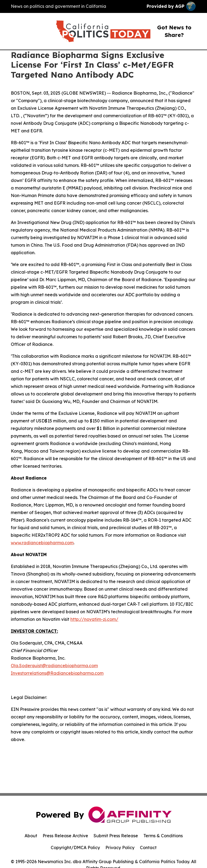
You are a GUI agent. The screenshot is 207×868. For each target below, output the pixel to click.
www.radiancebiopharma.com (42, 543)
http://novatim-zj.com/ (94, 619)
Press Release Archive (65, 836)
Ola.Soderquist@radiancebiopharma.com (54, 666)
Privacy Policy (120, 848)
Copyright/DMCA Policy (75, 848)
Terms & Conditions (163, 836)
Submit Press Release (116, 836)
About (31, 836)
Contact (148, 848)
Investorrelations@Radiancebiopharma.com (57, 673)
